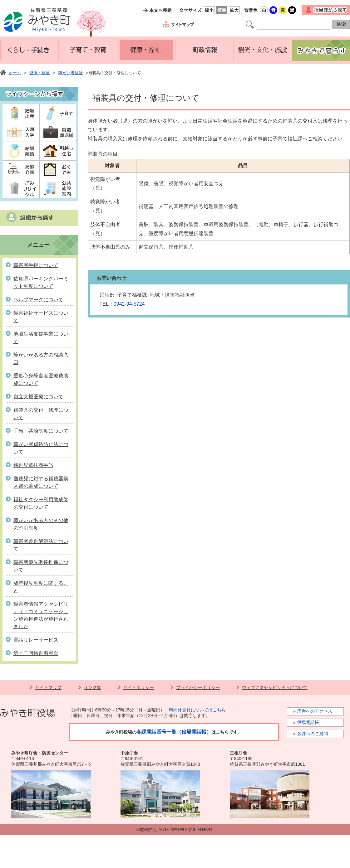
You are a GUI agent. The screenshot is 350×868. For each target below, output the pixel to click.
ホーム (15, 73)
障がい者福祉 (71, 73)
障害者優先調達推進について (41, 566)
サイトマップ (48, 687)
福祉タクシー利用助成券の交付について (41, 503)
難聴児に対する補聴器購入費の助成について (41, 482)
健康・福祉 (39, 73)
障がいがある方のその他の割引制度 (41, 524)
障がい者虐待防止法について (41, 448)
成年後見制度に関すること (41, 587)
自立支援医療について (38, 397)
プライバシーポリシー (198, 687)
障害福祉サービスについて (41, 317)
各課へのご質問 (313, 734)
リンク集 (92, 687)
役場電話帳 (308, 722)
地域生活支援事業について (41, 338)
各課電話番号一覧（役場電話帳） (174, 732)
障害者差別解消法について (41, 545)
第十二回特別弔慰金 (36, 653)
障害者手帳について (36, 265)
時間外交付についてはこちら (197, 710)
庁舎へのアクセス (315, 711)
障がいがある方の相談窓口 (41, 359)
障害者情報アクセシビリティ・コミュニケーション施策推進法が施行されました (41, 615)
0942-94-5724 (129, 304)
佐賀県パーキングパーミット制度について (41, 282)
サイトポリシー (139, 687)
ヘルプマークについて (38, 300)
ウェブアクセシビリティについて (275, 687)
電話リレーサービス (36, 640)
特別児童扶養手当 (33, 465)
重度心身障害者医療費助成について (41, 379)
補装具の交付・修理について (41, 414)
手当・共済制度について (41, 431)
